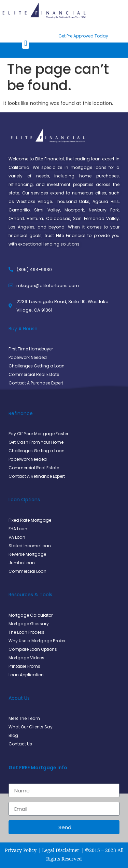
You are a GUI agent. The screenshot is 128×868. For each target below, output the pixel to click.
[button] (25, 43)
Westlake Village (34, 201)
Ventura (35, 218)
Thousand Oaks (72, 201)
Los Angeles (22, 227)
